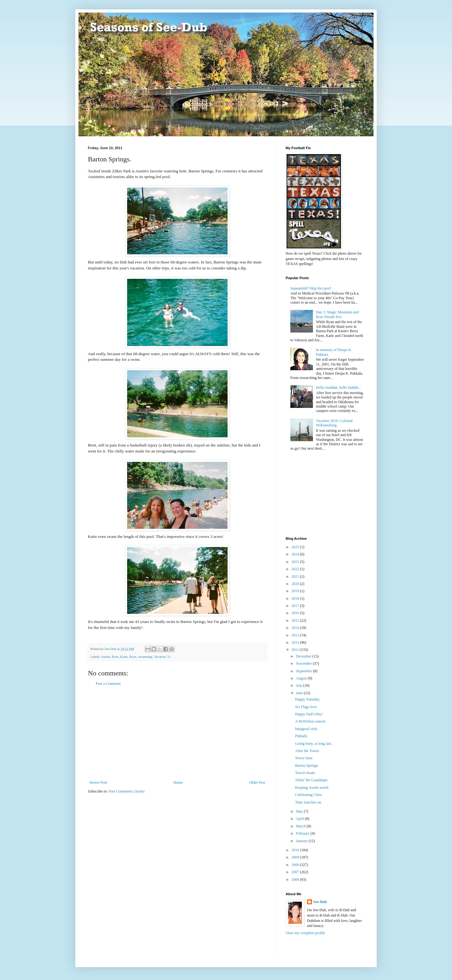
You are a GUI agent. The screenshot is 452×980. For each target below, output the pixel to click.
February (303, 833)
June (300, 693)
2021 (296, 577)
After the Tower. (307, 751)
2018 (296, 598)
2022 (296, 569)
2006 (296, 880)
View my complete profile (305, 933)
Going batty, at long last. (314, 744)
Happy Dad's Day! (309, 714)
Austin (106, 657)
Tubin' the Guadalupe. (312, 780)
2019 (296, 591)
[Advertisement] (177, 733)
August (302, 678)
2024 (296, 554)
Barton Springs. (307, 766)
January (302, 841)
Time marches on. (309, 802)
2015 (296, 620)
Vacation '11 (162, 657)
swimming (145, 657)
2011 (296, 650)
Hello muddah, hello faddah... (339, 387)
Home (178, 782)
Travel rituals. (306, 773)
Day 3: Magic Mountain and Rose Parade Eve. (337, 314)
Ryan (133, 657)
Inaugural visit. (307, 729)
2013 (296, 635)
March (301, 826)
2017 (296, 606)
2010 (296, 850)
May (300, 811)
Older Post (257, 782)
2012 (296, 642)
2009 (296, 857)
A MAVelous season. (311, 721)
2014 (296, 628)
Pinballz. (302, 736)
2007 (296, 872)
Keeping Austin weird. (312, 788)
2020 (296, 584)
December (304, 656)
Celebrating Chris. (309, 795)
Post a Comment (108, 684)
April (300, 819)
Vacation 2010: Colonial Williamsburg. (334, 423)
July (300, 685)
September (304, 671)
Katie (124, 657)
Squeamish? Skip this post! (311, 288)
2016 (296, 613)
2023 (296, 562)
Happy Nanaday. (308, 699)
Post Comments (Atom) (126, 791)
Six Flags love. (306, 707)
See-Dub (320, 902)
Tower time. (304, 758)
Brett (115, 657)
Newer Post (98, 782)
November (304, 663)
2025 (296, 547)
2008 (296, 865)
